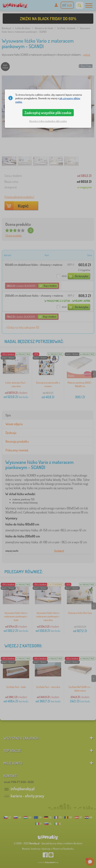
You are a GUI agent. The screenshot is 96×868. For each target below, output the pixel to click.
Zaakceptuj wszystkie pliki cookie (48, 113)
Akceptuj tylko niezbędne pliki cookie (48, 121)
